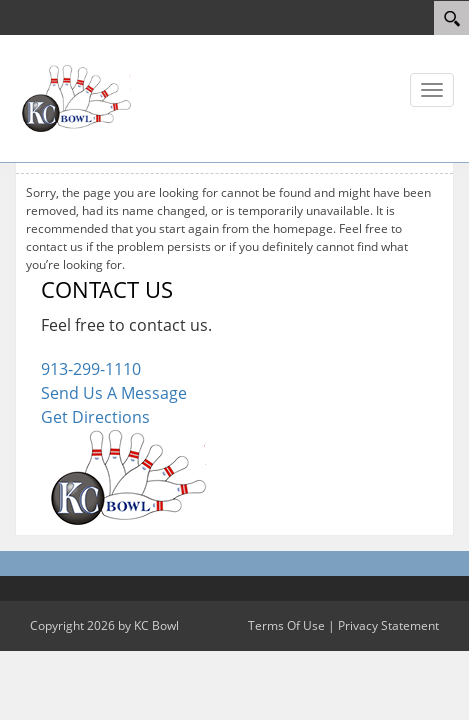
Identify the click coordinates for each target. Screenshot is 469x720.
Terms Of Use (286, 625)
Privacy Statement (388, 625)
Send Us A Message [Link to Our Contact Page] (114, 393)
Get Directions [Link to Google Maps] (95, 417)
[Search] (451, 18)
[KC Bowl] (75, 97)
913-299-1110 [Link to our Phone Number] (91, 369)
